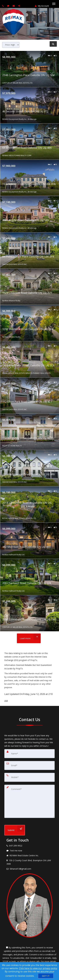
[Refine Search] (53, 44)
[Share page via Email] (19, 6)
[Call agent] (3, 6)
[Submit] (15, 830)
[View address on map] (29, 862)
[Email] (29, 765)
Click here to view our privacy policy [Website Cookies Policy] (38, 968)
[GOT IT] (46, 976)
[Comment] (29, 801)
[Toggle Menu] (54, 4)
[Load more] (29, 638)
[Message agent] (29, 851)
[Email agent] (14, 6)
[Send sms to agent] (9, 6)
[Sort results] (11, 45)
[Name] (29, 754)
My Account (42, 6)
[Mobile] (29, 777)
